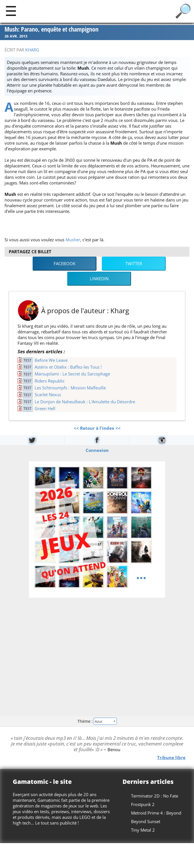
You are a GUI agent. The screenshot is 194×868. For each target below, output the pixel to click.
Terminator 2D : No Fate (155, 796)
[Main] (11, 11)
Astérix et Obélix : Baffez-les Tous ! (68, 367)
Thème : (97, 721)
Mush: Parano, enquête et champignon (51, 29)
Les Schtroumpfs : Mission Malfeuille (70, 388)
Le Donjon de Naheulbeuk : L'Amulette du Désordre (85, 402)
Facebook (65, 263)
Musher (73, 240)
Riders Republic (50, 381)
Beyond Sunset (146, 821)
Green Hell (45, 408)
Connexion (97, 450)
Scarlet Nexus (48, 394)
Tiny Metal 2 (143, 830)
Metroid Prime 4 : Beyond (156, 813)
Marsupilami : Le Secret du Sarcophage (72, 374)
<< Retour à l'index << (97, 428)
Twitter (134, 263)
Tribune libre (171, 757)
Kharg (32, 50)
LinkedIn (99, 279)
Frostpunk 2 (143, 804)
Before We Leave (51, 360)
